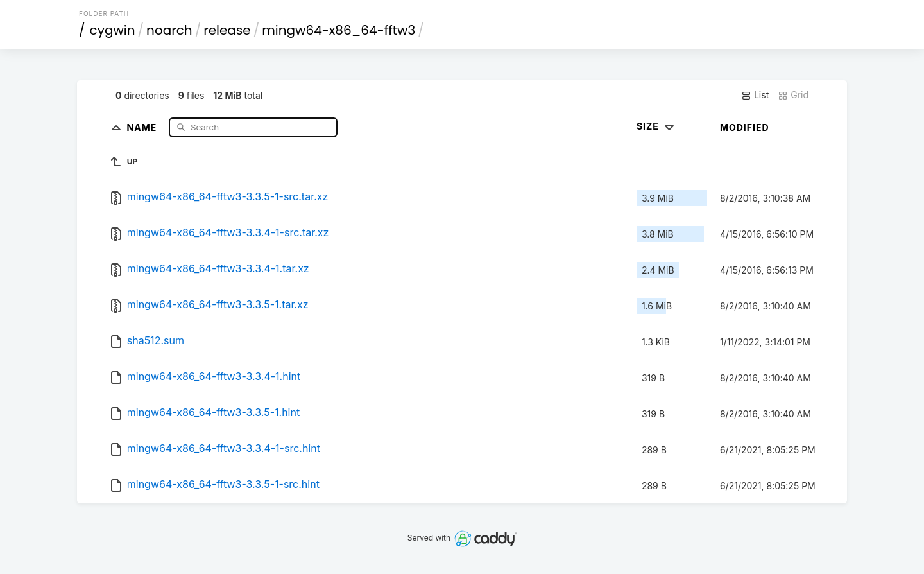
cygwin (113, 30)
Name (143, 127)
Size (657, 126)
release (227, 30)
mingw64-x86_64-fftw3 (338, 30)
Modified (745, 127)
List (755, 95)
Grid (793, 95)
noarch (169, 30)
